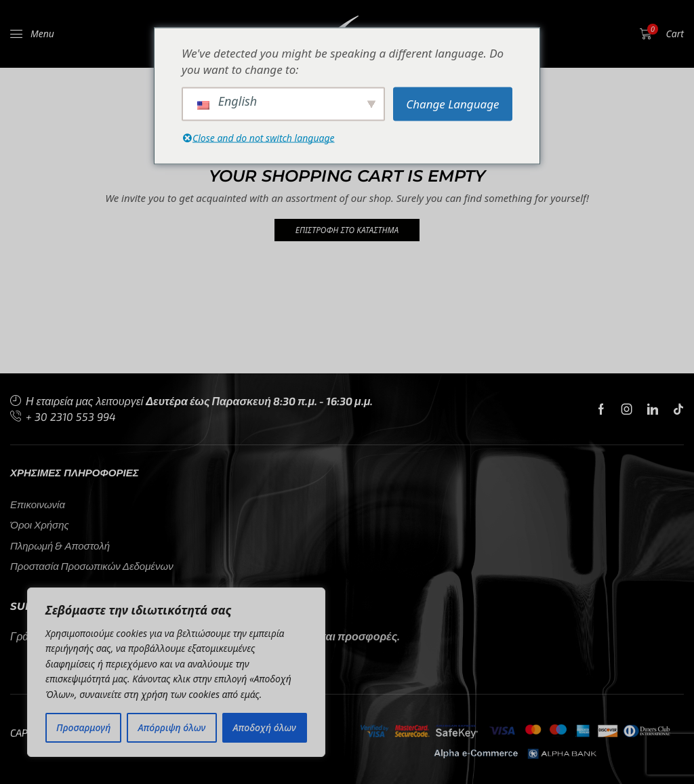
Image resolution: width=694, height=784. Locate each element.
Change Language (452, 103)
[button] (32, 34)
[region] (176, 672)
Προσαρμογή (83, 727)
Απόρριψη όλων (172, 727)
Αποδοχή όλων (265, 727)
